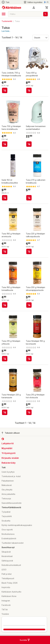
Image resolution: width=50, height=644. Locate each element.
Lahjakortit (8, 443)
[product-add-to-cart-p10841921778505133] (29, 305)
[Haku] (45, 14)
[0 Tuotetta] (47, 8)
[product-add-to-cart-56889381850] (5, 198)
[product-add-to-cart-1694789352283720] (5, 144)
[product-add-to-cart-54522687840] (29, 198)
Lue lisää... (6, 31)
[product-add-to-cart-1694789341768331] (5, 90)
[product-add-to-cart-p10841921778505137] (5, 251)
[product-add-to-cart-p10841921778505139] (5, 305)
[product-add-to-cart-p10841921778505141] (29, 412)
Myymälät (7, 448)
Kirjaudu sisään (10, 458)
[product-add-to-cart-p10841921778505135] (29, 251)
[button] (34, 8)
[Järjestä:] (40, 37)
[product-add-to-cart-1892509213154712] (29, 90)
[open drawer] (4, 14)
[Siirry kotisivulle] (12, 8)
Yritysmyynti (9, 453)
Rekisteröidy (9, 463)
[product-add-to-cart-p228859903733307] (29, 144)
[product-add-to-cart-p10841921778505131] (5, 359)
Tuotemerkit (7, 21)
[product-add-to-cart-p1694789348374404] (29, 359)
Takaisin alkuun (11, 433)
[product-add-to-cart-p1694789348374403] (5, 412)
